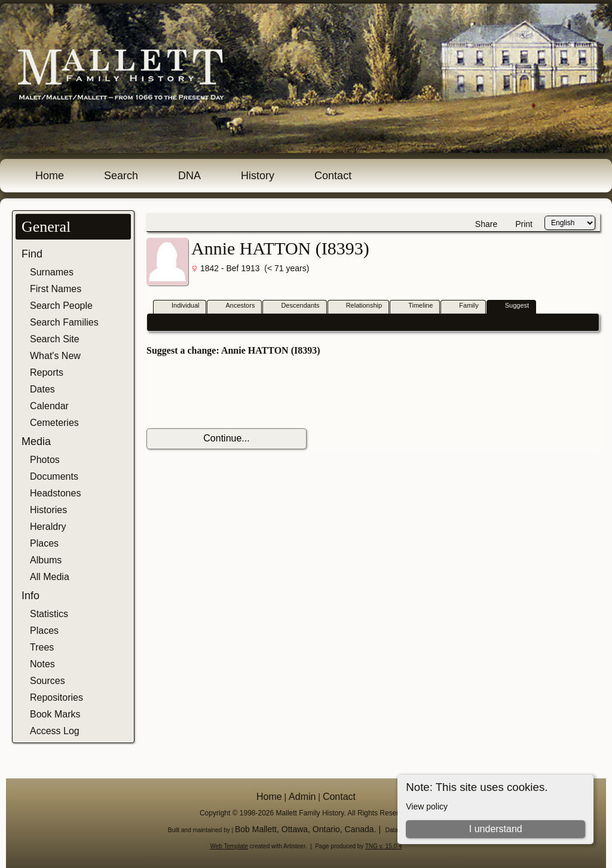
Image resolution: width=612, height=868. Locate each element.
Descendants (295, 306)
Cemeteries (54, 423)
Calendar (49, 406)
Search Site (55, 339)
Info (30, 596)
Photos (45, 460)
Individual (180, 306)
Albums (46, 560)
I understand (496, 829)
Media (36, 441)
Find (32, 254)
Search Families (64, 322)
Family (463, 306)
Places (44, 543)
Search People (61, 306)
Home (50, 176)
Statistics (49, 614)
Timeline (415, 306)
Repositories (56, 697)
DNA (189, 176)
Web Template (229, 846)
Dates (42, 389)
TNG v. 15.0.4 (384, 846)
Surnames (52, 272)
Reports (47, 372)
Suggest (512, 306)
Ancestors (235, 306)
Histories (48, 510)
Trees (42, 647)
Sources (48, 681)
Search (121, 176)
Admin (302, 797)
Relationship (359, 306)
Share (486, 224)
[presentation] (237, 392)
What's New (55, 356)
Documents (54, 476)
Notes (42, 664)
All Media (50, 577)
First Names (56, 289)
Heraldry (48, 527)
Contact (333, 176)
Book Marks (55, 714)
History (258, 176)
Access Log (55, 731)
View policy (427, 806)
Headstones (55, 493)
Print (524, 224)
